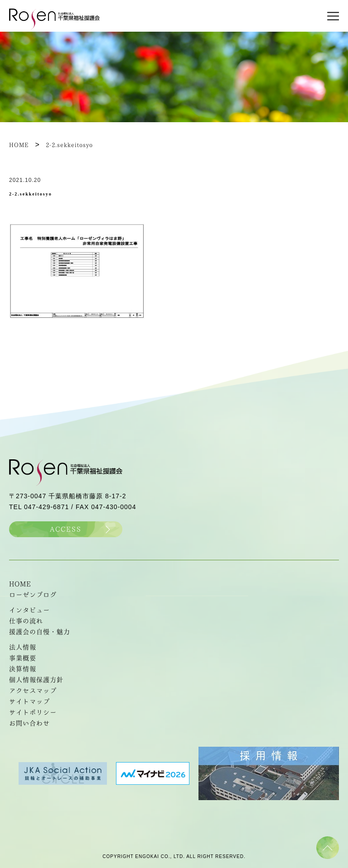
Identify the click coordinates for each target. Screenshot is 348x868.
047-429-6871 (46, 507)
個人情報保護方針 (36, 680)
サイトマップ (29, 701)
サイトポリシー (33, 712)
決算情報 (23, 669)
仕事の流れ (26, 621)
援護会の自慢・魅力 (40, 632)
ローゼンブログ (33, 595)
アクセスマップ (33, 691)
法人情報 (23, 647)
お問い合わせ (29, 723)
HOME (20, 584)
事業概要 (23, 658)
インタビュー (29, 610)
